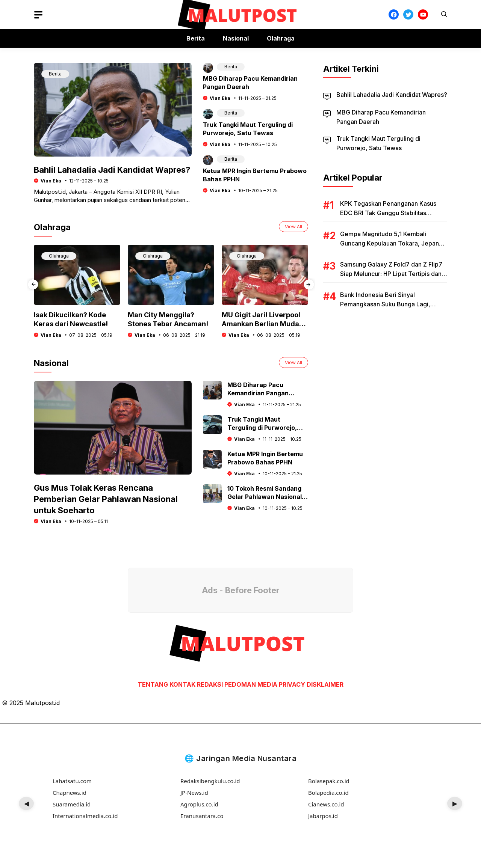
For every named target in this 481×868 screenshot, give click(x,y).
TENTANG (153, 684)
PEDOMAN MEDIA (251, 684)
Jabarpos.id (323, 816)
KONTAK (183, 684)
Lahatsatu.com (72, 781)
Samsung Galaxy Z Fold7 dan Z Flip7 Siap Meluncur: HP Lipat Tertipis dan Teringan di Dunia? (391, 274)
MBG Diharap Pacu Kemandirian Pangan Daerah (258, 393)
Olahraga (281, 38)
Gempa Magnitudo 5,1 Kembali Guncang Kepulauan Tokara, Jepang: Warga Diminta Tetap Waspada (392, 243)
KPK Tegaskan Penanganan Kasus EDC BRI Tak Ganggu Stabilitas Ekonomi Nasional (388, 213)
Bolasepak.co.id (329, 781)
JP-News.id (194, 793)
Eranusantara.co (202, 816)
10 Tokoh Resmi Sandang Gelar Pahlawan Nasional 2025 (265, 497)
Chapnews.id (70, 793)
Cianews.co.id (326, 804)
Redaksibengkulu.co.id (210, 781)
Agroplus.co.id (199, 804)
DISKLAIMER (325, 684)
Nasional (236, 38)
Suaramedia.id (72, 804)
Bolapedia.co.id (328, 793)
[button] (444, 14)
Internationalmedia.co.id (85, 816)
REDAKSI (210, 684)
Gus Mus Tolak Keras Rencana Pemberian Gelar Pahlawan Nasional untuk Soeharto (106, 499)
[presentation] (33, 287)
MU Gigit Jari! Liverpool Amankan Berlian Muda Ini (261, 324)
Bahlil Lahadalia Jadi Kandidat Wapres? (112, 170)
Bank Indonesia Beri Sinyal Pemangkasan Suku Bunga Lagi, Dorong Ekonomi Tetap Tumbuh (385, 304)
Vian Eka (51, 181)
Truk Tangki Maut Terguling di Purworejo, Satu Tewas (262, 428)
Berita (196, 38)
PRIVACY (292, 684)
